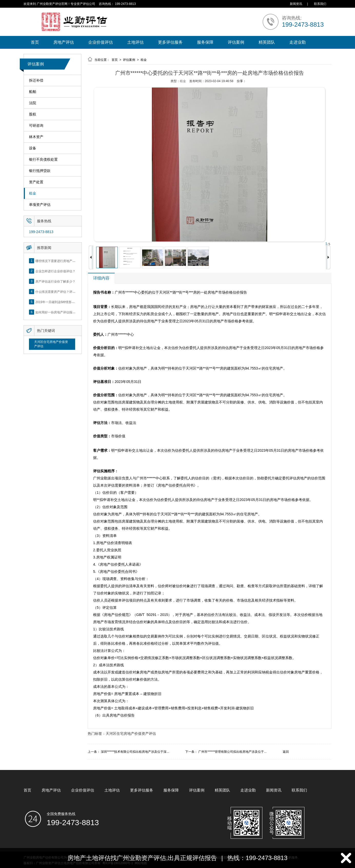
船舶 (33, 92)
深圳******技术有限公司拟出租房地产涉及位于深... (135, 752)
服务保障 (205, 42)
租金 (33, 193)
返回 (286, 752)
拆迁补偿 (36, 80)
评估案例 (236, 42)
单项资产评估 (40, 205)
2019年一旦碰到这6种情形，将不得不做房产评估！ (70, 302)
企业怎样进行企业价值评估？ (55, 271)
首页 (35, 42)
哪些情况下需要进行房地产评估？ (58, 261)
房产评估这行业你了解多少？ (55, 281)
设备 (33, 148)
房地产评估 (64, 42)
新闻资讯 (296, 4)
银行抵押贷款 (40, 171)
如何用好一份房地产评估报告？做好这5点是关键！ (70, 312)
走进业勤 (298, 42)
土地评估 (135, 42)
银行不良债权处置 (43, 160)
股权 (33, 114)
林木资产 (36, 137)
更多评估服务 (170, 42)
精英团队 (267, 42)
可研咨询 (36, 126)
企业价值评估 (101, 42)
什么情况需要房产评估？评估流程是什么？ (65, 292)
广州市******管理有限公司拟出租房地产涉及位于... (232, 752)
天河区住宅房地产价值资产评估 (51, 344)
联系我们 (320, 4)
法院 (33, 103)
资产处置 (36, 182)
